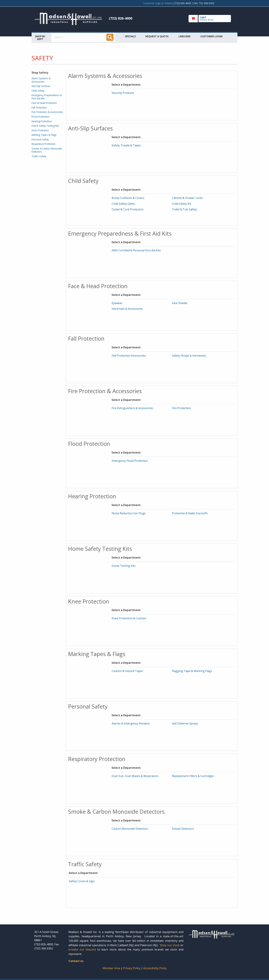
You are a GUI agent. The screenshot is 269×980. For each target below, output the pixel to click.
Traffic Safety (39, 156)
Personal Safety (40, 139)
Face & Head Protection (44, 103)
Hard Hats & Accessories (127, 309)
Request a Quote (157, 36)
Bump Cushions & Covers (128, 198)
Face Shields (180, 303)
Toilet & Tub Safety (184, 209)
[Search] (110, 37)
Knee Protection (40, 130)
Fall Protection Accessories (129, 356)
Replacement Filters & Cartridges (193, 776)
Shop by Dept (40, 38)
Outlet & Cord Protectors (128, 209)
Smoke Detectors (183, 829)
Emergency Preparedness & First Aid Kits (47, 97)
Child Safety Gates (123, 204)
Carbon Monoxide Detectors (130, 829)
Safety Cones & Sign (82, 881)
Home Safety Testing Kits (45, 126)
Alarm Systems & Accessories (41, 80)
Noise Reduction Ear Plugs (129, 513)
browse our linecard (82, 949)
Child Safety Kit (182, 204)
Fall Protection (39, 108)
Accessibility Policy (155, 968)
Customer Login (152, 3)
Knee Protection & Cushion (129, 618)
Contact (168, 3)
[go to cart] (212, 19)
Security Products (123, 93)
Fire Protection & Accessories (47, 112)
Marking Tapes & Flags (44, 135)
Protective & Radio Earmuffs (190, 513)
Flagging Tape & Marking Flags (192, 671)
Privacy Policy (132, 968)
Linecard (185, 36)
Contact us (76, 961)
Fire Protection (181, 408)
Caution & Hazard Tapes (127, 671)
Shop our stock (170, 945)
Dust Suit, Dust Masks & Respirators (135, 776)
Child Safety (38, 91)
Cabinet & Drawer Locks (187, 198)
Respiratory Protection (44, 144)
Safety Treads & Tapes (126, 145)
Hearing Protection (42, 121)
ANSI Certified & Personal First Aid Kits (136, 250)
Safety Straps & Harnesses (189, 356)
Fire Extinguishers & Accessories (132, 408)
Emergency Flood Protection (130, 461)
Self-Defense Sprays (185, 723)
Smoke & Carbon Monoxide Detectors (47, 150)
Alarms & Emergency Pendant (131, 723)
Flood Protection (40, 117)
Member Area (111, 968)
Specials (130, 36)
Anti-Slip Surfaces (41, 86)
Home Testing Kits (124, 566)
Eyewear (117, 303)
